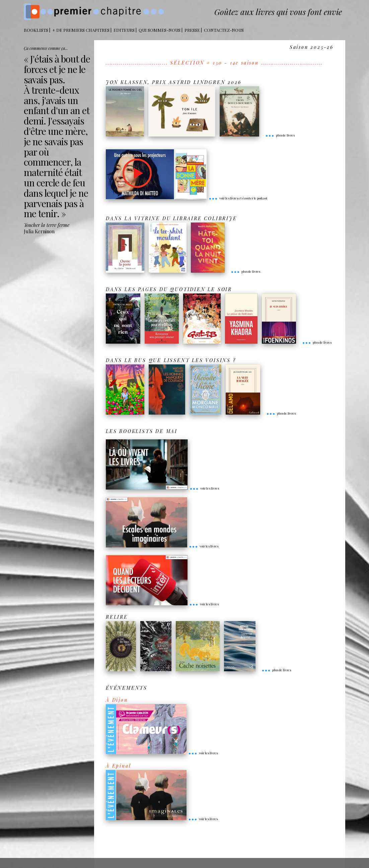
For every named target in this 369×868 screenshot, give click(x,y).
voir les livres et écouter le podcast (238, 198)
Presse (192, 30)
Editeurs (124, 30)
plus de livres (280, 135)
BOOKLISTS (36, 30)
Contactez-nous (224, 30)
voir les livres (204, 488)
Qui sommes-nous (160, 30)
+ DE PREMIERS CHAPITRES (81, 30)
